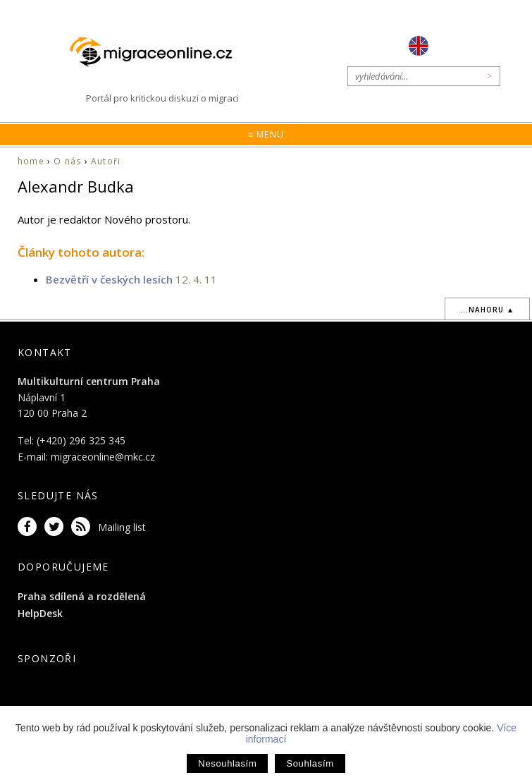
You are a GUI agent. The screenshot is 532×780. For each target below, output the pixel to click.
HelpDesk (40, 613)
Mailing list (122, 527)
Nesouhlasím (227, 763)
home (31, 161)
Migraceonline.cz (158, 52)
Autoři (106, 161)
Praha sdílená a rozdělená (82, 596)
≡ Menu (266, 134)
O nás (67, 161)
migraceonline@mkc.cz (103, 457)
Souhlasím (310, 763)
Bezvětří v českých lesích (109, 279)
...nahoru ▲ (487, 310)
